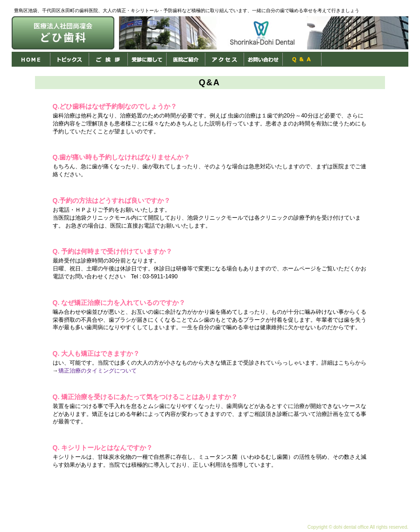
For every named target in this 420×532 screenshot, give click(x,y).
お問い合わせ (263, 59)
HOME (31, 59)
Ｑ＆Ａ (302, 59)
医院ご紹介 (186, 59)
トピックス (70, 59)
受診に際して (147, 59)
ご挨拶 (108, 59)
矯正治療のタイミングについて (98, 371)
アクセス (225, 59)
